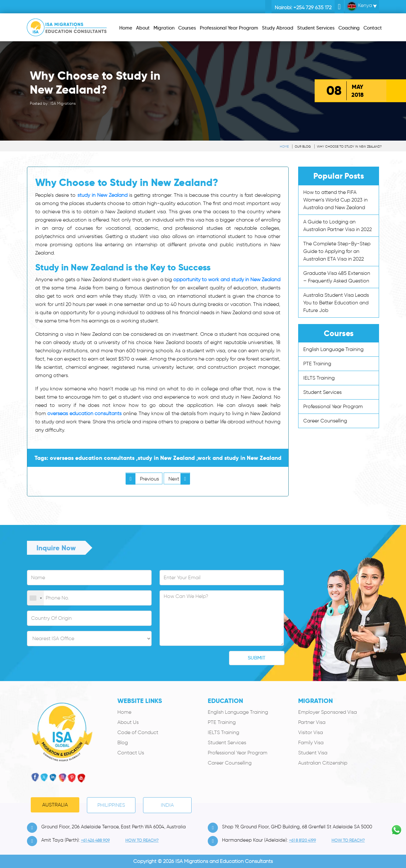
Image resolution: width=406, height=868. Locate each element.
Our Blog (303, 146)
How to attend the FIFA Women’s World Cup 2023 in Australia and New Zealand (335, 200)
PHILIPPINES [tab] (111, 805)
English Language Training (333, 349)
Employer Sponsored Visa (327, 712)
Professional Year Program (333, 406)
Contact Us (131, 753)
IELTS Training (319, 378)
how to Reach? (142, 840)
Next (179, 479)
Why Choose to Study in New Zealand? (349, 146)
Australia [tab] (55, 805)
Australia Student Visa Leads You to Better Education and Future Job (336, 303)
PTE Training (317, 364)
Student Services (322, 392)
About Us (128, 722)
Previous (142, 479)
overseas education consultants (84, 413)
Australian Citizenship (323, 763)
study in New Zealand (103, 195)
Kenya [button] (359, 6)
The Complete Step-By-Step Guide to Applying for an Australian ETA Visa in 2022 (337, 251)
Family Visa (311, 742)
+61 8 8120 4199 (302, 840)
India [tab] (167, 805)
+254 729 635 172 (312, 7)
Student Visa (313, 753)
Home (284, 146)
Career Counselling (325, 421)
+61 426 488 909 (95, 840)
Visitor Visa (311, 732)
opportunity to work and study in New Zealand (227, 279)
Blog (123, 742)
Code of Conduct (138, 732)
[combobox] (36, 598)
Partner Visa (312, 722)
